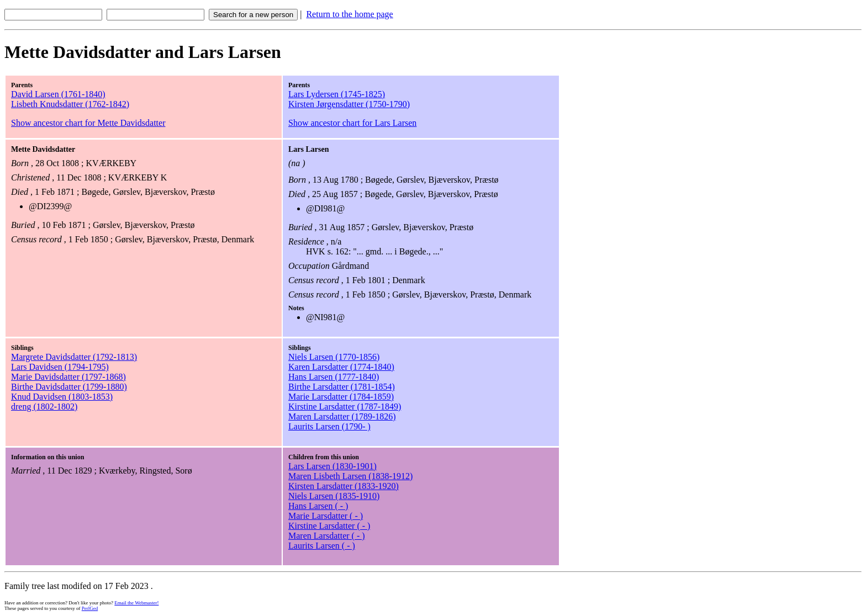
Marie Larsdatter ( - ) (326, 516)
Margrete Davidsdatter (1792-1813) (74, 357)
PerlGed (90, 608)
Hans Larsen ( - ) (318, 506)
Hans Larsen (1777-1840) (334, 377)
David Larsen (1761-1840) (58, 94)
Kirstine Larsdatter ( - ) (329, 526)
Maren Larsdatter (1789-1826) (342, 416)
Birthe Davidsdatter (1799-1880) (69, 387)
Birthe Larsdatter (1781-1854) (342, 387)
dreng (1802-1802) (44, 407)
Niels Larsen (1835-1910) (334, 496)
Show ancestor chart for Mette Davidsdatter (88, 123)
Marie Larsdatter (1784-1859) (341, 397)
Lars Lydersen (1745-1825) (337, 94)
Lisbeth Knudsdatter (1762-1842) (70, 104)
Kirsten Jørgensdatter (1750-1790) (349, 104)
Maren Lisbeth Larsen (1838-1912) (350, 476)
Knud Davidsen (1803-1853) (62, 397)
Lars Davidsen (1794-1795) (60, 367)
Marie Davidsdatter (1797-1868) (68, 377)
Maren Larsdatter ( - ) (327, 536)
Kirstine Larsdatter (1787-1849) (345, 407)
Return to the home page (349, 14)
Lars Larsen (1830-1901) (332, 466)
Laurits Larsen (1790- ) (329, 426)
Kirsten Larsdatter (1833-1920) (344, 486)
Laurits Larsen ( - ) (322, 546)
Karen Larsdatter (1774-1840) (341, 367)
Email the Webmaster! (136, 603)
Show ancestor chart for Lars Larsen (352, 123)
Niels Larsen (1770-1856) (334, 357)
